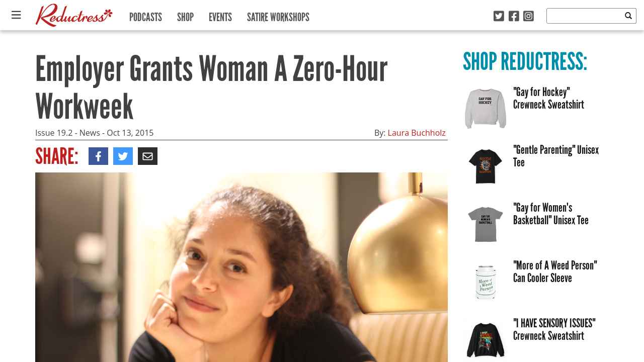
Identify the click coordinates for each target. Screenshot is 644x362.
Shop (185, 15)
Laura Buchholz (417, 133)
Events (220, 15)
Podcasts (146, 15)
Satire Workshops (278, 15)
